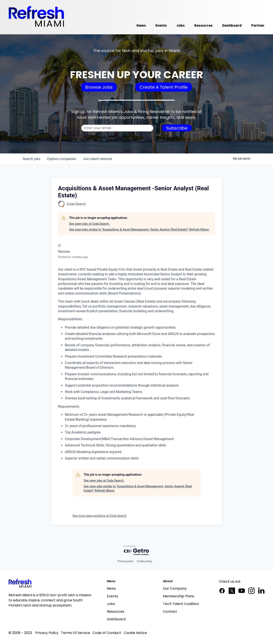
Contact (170, 612)
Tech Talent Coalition (181, 604)
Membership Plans (179, 596)
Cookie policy (144, 561)
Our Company (175, 588)
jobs (31, 159)
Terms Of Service (76, 633)
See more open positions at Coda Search (99, 516)
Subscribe (177, 128)
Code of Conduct (107, 633)
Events (113, 596)
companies (62, 159)
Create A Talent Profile (164, 87)
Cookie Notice (135, 633)
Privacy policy (125, 561)
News (111, 588)
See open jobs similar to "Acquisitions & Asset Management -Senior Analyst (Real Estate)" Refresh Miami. (139, 230)
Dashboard (116, 619)
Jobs (111, 604)
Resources (116, 612)
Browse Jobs (99, 87)
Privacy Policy (47, 633)
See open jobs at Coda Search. (89, 224)
